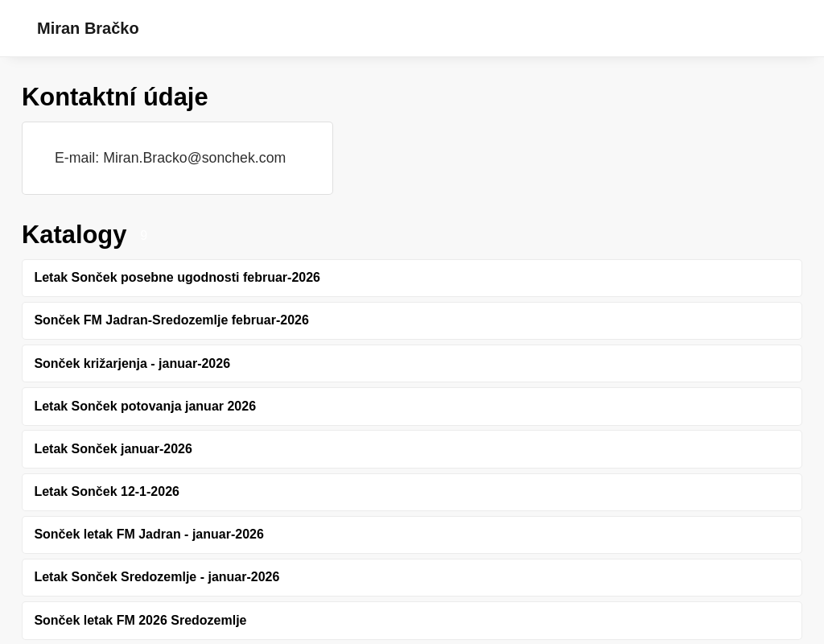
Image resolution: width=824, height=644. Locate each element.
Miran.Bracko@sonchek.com (194, 158)
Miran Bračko (88, 28)
